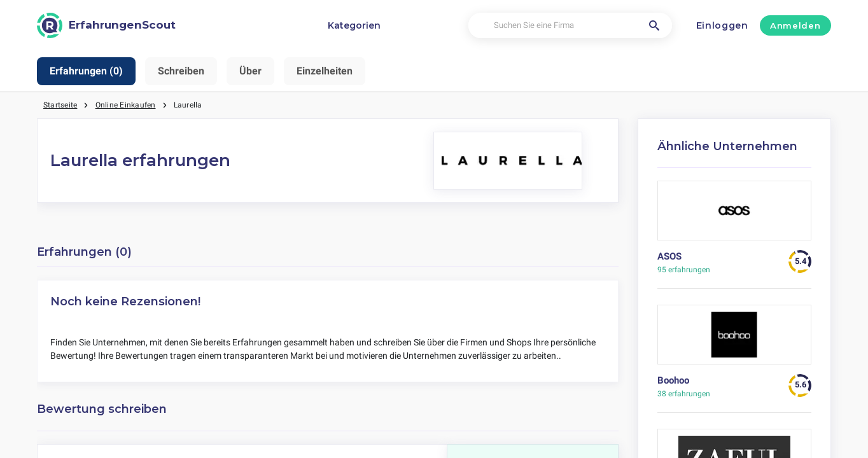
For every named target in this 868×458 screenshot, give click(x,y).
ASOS (669, 256)
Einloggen (722, 25)
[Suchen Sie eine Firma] (570, 26)
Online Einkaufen (126, 105)
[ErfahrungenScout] (106, 25)
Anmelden (795, 25)
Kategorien (354, 25)
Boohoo (673, 380)
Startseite (60, 105)
